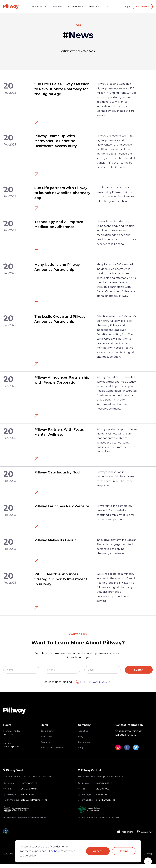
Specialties (57, 7)
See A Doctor (40, 7)
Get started (143, 6)
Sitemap (148, 857)
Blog (81, 740)
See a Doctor (48, 734)
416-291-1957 (102, 792)
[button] (76, 7)
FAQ (107, 7)
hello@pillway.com (126, 738)
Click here (54, 851)
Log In (127, 7)
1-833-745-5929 (29, 786)
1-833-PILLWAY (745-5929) (94, 685)
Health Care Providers (52, 751)
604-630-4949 (29, 792)
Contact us (84, 745)
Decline (124, 851)
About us (83, 734)
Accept (98, 851)
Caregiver (46, 745)
